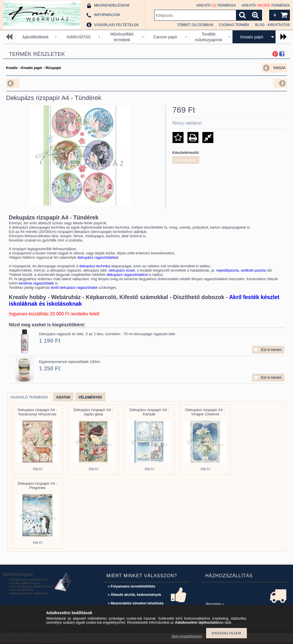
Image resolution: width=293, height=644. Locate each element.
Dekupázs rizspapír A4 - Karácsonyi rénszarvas (37, 412)
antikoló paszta (253, 270)
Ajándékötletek (36, 37)
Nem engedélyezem (187, 636)
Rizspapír (54, 68)
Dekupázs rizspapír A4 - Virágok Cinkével (205, 412)
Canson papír (165, 37)
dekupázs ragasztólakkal (98, 257)
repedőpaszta (227, 270)
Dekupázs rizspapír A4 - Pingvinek (37, 486)
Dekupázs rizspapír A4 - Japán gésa (93, 412)
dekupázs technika (95, 266)
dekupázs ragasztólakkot (127, 275)
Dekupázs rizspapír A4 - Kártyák (149, 412)
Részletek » (215, 604)
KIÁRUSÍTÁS (79, 37)
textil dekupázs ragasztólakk (74, 287)
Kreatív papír (252, 37)
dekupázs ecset (122, 270)
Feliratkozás (186, 160)
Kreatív (12, 68)
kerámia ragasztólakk (37, 283)
